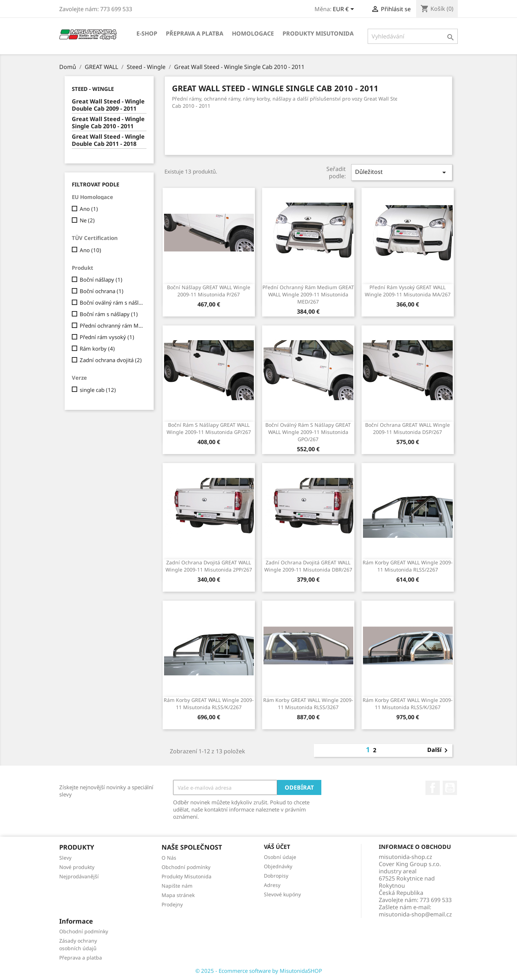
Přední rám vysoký (107, 337)
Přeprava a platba (195, 33)
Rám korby (97, 348)
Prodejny (172, 904)
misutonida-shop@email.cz (415, 914)
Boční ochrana (102, 291)
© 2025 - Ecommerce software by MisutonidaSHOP (259, 971)
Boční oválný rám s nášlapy (112, 302)
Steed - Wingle (93, 89)
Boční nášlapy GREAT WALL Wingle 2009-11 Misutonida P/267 (209, 291)
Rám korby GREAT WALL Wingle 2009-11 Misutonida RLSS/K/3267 (408, 704)
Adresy (272, 885)
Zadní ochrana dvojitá (111, 360)
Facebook (433, 788)
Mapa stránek (178, 895)
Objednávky (278, 866)
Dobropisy (276, 876)
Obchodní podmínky (186, 867)
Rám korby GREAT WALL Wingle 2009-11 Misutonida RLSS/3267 (308, 704)
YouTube (450, 788)
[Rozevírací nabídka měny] (345, 10)
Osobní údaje (280, 857)
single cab (98, 390)
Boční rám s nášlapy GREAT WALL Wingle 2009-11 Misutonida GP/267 (209, 428)
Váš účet (277, 847)
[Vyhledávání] (413, 36)
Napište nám (177, 886)
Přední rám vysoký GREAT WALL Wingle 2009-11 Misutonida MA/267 (408, 291)
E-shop (147, 33)
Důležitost (402, 172)
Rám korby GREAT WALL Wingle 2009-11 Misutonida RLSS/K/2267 (209, 704)
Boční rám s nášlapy (109, 314)
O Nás (169, 858)
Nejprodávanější (79, 876)
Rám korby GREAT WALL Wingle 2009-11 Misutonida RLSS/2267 (408, 566)
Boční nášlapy (101, 279)
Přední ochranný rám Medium (112, 325)
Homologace (253, 33)
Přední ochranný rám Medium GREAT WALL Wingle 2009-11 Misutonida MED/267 (308, 294)
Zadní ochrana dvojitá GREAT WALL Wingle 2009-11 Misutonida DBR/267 (308, 566)
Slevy (65, 858)
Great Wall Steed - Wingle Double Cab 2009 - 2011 (108, 105)
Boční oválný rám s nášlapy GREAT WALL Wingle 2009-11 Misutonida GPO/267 (308, 432)
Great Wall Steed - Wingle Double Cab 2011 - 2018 (108, 140)
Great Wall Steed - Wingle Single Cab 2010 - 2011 (108, 123)
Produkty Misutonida (318, 33)
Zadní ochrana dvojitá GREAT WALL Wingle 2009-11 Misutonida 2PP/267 (209, 566)
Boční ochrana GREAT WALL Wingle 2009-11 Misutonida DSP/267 (407, 428)
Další (439, 750)
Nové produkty (77, 867)
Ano (89, 209)
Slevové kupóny (282, 894)
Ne (87, 220)
